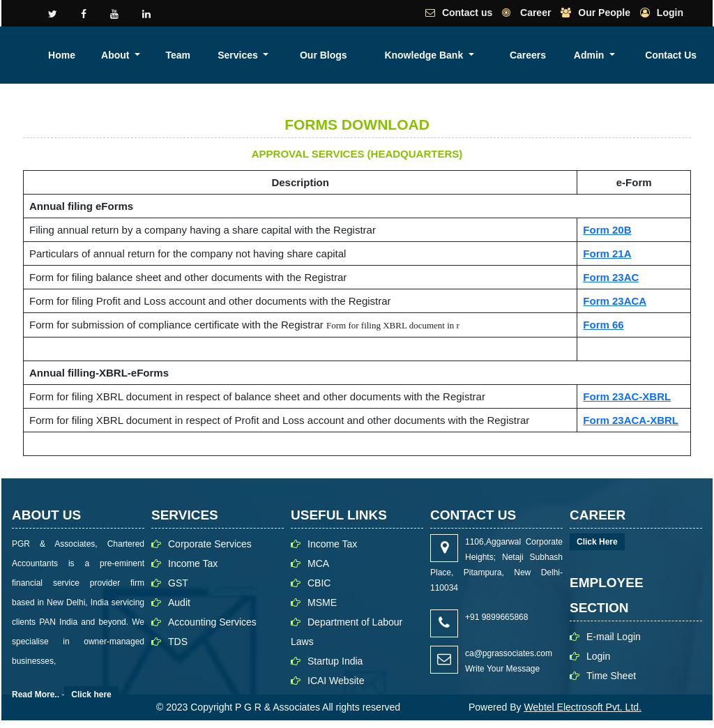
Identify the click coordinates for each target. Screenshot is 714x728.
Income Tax (193, 563)
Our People (604, 13)
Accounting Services (212, 622)
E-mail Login (614, 637)
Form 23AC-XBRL (627, 396)
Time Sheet (611, 676)
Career (534, 13)
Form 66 (603, 325)
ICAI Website (336, 681)
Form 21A (607, 253)
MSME (322, 602)
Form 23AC (611, 277)
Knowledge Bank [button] (534, 55)
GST (178, 583)
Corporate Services (210, 544)
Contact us (467, 13)
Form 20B (607, 230)
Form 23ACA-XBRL (631, 420)
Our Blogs (468, 55)
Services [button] (414, 55)
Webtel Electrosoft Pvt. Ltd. (583, 707)
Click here (91, 695)
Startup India (335, 661)
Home (281, 55)
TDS (178, 642)
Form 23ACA (615, 301)
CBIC (319, 583)
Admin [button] (657, 55)
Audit (179, 602)
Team (369, 55)
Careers (612, 55)
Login (670, 13)
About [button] (321, 55)
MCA (318, 563)
